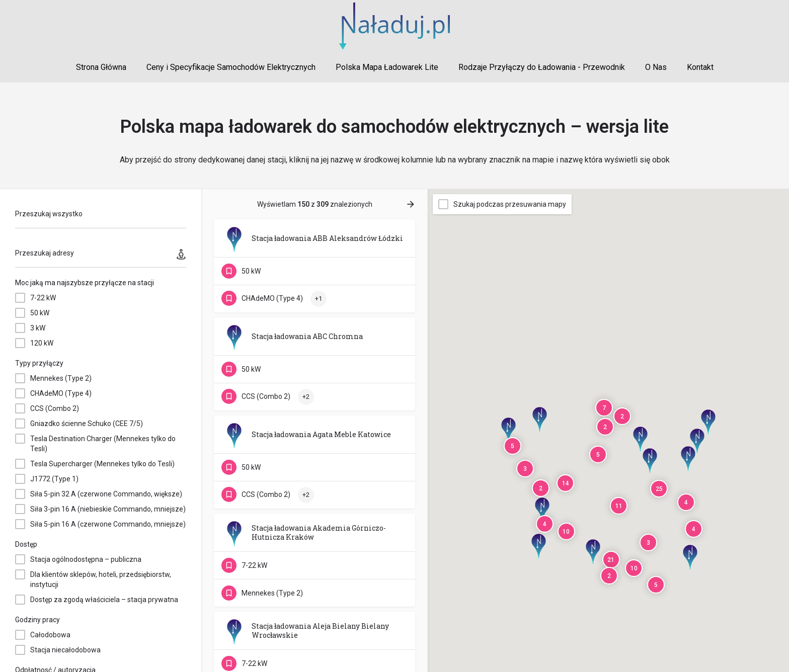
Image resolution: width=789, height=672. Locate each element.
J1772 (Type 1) (54, 479)
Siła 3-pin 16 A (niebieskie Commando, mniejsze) (108, 509)
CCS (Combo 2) (55, 408)
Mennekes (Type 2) (61, 378)
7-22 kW (43, 298)
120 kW (42, 343)
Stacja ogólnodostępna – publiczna (86, 559)
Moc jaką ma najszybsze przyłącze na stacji (85, 283)
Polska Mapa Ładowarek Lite (387, 67)
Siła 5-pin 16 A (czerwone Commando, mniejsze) (108, 524)
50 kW (40, 313)
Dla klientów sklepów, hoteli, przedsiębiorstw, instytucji (101, 579)
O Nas (656, 67)
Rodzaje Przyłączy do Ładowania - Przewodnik (542, 67)
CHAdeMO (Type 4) (61, 393)
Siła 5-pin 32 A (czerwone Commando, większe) (106, 494)
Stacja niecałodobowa (65, 650)
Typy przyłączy (39, 363)
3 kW (38, 328)
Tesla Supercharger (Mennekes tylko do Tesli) (102, 464)
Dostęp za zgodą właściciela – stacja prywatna (104, 600)
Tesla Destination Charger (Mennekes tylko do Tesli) (103, 444)
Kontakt (700, 67)
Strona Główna (101, 67)
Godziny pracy (37, 620)
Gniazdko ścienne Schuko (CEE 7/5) (87, 424)
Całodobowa (50, 635)
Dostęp (26, 544)
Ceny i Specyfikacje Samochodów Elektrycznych (231, 67)
